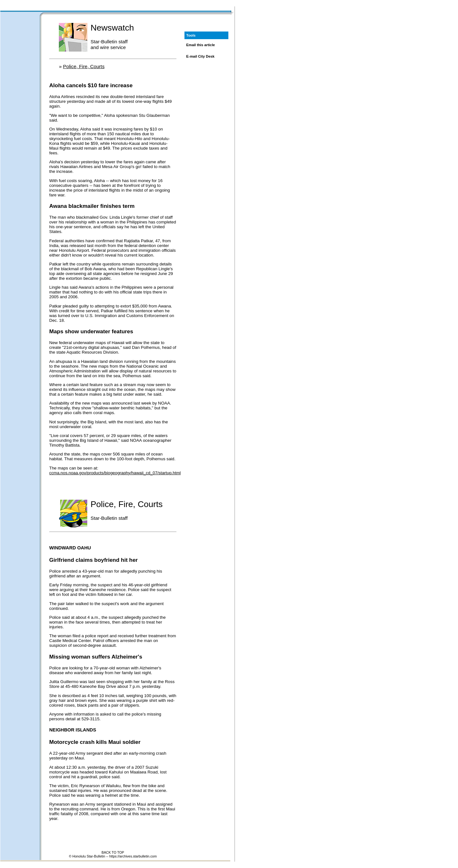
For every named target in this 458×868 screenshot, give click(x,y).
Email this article (201, 45)
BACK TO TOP (113, 852)
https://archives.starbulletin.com (133, 856)
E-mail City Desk (201, 56)
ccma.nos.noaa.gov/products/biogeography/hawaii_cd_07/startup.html (115, 473)
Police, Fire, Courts (84, 66)
